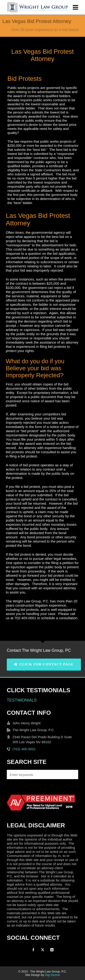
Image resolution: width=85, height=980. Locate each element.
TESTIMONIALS (22, 700)
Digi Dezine (52, 975)
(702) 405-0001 (24, 749)
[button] (73, 774)
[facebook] (33, 950)
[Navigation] (75, 7)
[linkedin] (52, 950)
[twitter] (43, 950)
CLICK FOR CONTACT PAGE (44, 664)
